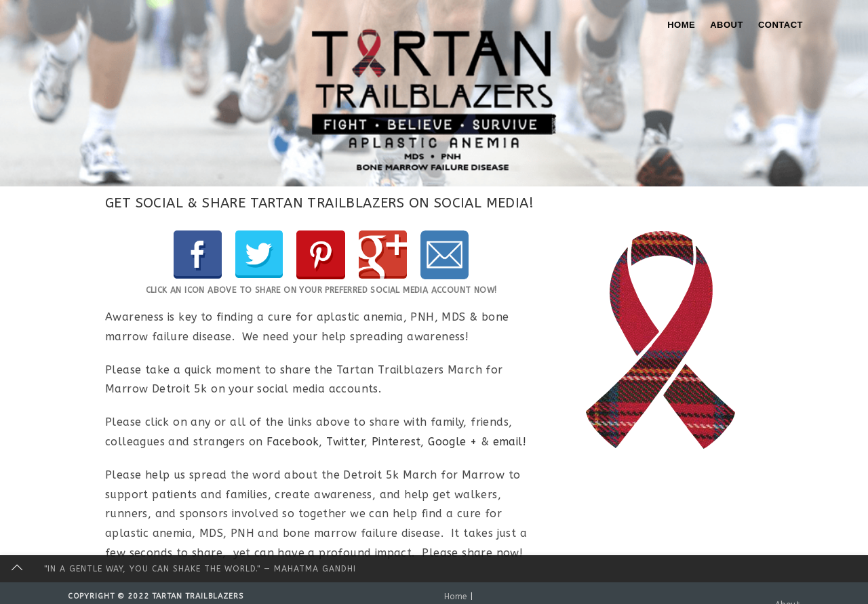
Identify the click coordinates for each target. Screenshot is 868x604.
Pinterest (396, 442)
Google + (452, 442)
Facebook (293, 442)
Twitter (345, 442)
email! (510, 442)
